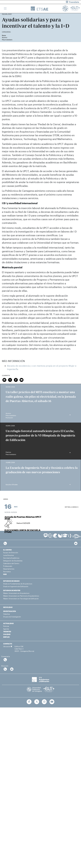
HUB (5, 574)
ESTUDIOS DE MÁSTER (12, 590)
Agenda (6, 629)
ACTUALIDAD (8, 623)
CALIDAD (7, 634)
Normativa (7, 572)
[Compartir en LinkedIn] (4, 380)
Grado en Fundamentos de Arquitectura (18, 584)
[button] (62, 2)
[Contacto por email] (76, 544)
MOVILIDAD (8, 607)
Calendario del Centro (11, 563)
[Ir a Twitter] (37, 702)
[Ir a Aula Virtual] (65, 537)
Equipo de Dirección (11, 552)
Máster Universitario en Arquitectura (16, 593)
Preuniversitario (7, 40)
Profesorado (8, 566)
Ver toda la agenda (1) (72, 507)
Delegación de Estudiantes (13, 561)
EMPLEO (6, 637)
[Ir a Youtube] (52, 702)
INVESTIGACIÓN (10, 611)
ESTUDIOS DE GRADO (11, 581)
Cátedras (7, 614)
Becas (4, 35)
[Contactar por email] (12, 669)
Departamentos (9, 569)
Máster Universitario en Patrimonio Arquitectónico (21, 596)
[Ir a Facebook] (29, 702)
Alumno (5, 37)
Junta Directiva (8, 555)
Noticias (6, 626)
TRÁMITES (7, 632)
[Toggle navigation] (5, 9)
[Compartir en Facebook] (16, 380)
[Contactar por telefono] (5, 544)
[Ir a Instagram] (44, 702)
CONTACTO (8, 644)
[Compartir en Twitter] (10, 380)
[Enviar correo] (22, 380)
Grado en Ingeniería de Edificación (16, 586)
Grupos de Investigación (12, 617)
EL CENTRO (7, 550)
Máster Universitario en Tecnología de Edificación (21, 599)
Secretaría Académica (11, 558)
